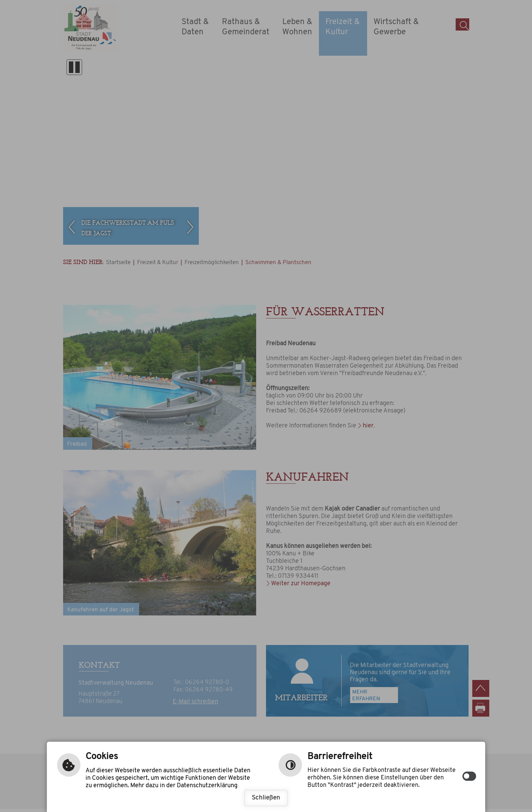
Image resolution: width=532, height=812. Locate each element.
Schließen (266, 798)
